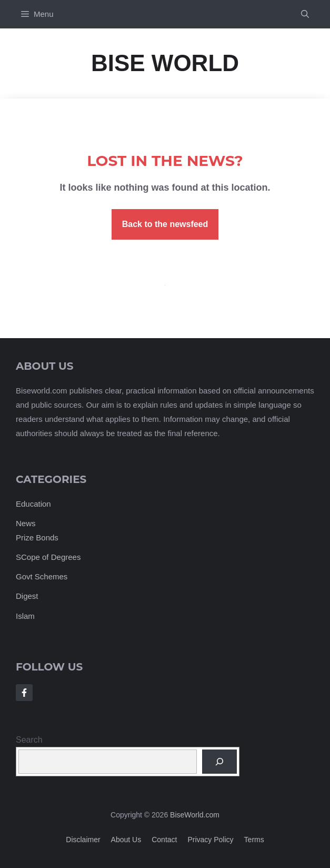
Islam (25, 616)
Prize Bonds (37, 537)
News (26, 523)
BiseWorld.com (195, 815)
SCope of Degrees (48, 557)
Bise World (165, 63)
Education (33, 504)
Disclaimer (83, 840)
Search (29, 740)
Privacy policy (210, 840)
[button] (305, 14)
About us (126, 840)
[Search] (219, 762)
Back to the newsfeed (165, 224)
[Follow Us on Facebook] (24, 693)
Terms (254, 840)
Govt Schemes (42, 576)
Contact (164, 840)
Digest (27, 596)
